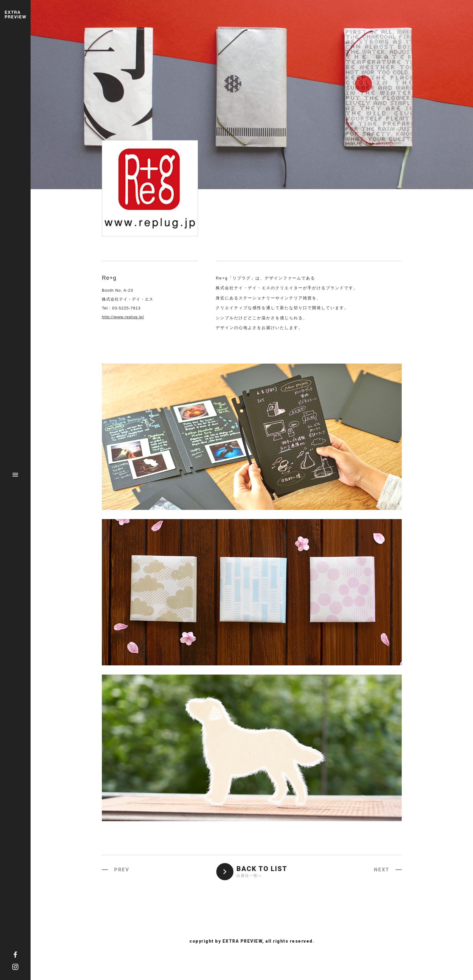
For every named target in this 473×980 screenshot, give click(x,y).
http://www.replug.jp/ (123, 317)
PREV (122, 870)
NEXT (382, 870)
